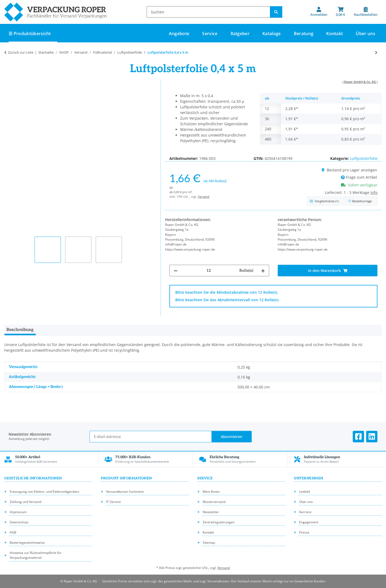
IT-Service (114, 502)
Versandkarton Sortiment (125, 492)
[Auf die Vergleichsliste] (324, 201)
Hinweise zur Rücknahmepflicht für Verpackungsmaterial (36, 555)
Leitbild (305, 492)
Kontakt (335, 34)
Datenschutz (19, 522)
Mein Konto (211, 492)
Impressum (18, 512)
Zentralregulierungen (219, 522)
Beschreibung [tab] (20, 330)
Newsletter (211, 512)
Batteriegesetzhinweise (27, 543)
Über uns (365, 34)
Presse (304, 532)
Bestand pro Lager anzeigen (349, 170)
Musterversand (214, 502)
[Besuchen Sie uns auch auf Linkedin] (372, 437)
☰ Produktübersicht (30, 34)
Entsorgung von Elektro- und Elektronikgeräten (44, 492)
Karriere (305, 512)
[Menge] (208, 271)
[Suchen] (208, 12)
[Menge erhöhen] (263, 271)
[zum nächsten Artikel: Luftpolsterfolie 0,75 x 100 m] (376, 52)
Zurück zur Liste (21, 52)
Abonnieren (232, 437)
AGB (13, 532)
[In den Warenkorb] (328, 271)
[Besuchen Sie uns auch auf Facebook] (358, 437)
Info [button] (374, 192)
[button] (319, 12)
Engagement (309, 522)
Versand (204, 196)
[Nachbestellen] (366, 12)
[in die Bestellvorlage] (360, 201)
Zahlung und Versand (25, 502)
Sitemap (209, 543)
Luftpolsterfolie (364, 158)
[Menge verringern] (176, 271)
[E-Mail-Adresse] (151, 437)
